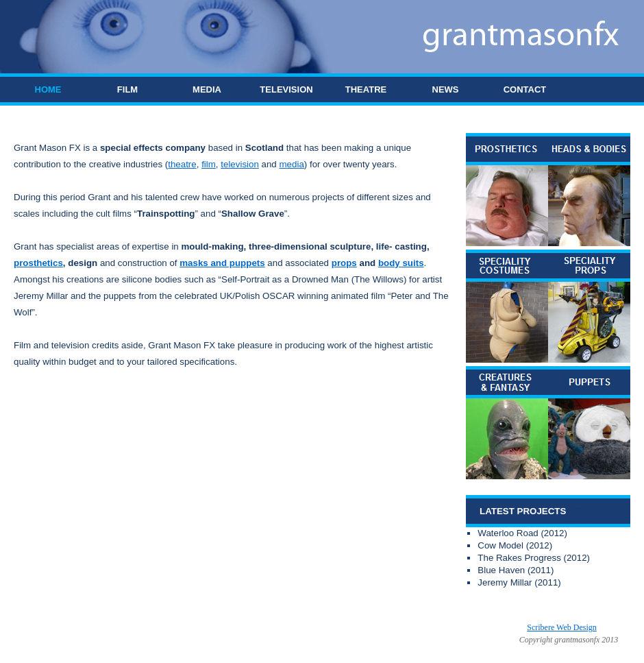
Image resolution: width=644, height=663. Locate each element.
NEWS (446, 89)
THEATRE (366, 89)
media (292, 164)
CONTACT (525, 89)
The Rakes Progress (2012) (534, 558)
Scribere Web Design (561, 627)
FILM (127, 89)
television (240, 164)
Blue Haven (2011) (516, 570)
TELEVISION (286, 89)
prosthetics (38, 263)
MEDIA (207, 89)
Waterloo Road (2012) (522, 533)
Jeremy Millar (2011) (519, 582)
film (209, 164)
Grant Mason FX (208, 627)
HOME (48, 89)
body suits (401, 263)
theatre (182, 164)
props (344, 263)
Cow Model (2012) (515, 545)
